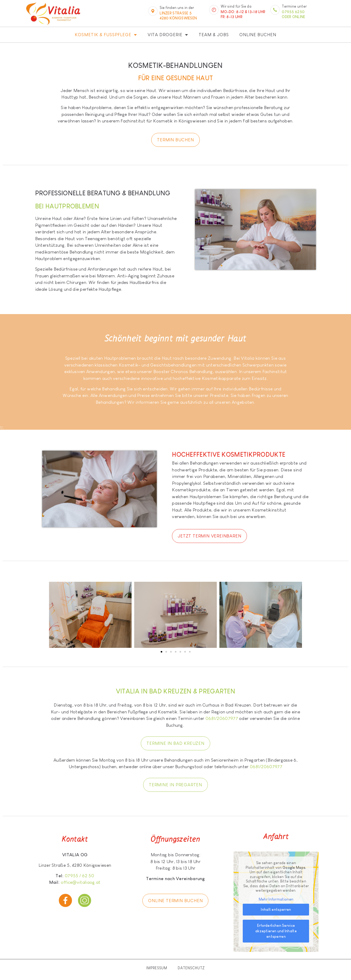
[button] (161, 652)
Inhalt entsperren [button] (276, 910)
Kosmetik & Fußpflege (106, 35)
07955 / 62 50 (79, 876)
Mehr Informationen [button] (276, 899)
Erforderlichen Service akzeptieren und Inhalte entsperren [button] (276, 931)
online (299, 17)
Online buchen (258, 35)
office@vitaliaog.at (81, 882)
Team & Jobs (214, 35)
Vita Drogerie (168, 35)
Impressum (157, 968)
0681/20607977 (222, 718)
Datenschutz (191, 968)
